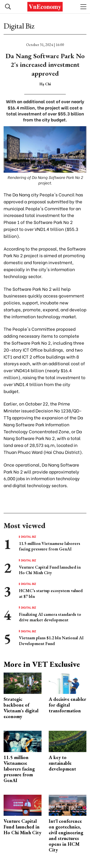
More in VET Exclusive (42, 664)
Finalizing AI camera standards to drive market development (50, 617)
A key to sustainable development (62, 763)
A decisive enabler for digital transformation (67, 705)
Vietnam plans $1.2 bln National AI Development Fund (51, 640)
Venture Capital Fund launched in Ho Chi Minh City (50, 570)
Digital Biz (19, 26)
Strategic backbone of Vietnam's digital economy (21, 708)
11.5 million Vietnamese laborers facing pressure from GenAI (50, 546)
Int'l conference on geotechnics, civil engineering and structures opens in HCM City (66, 835)
